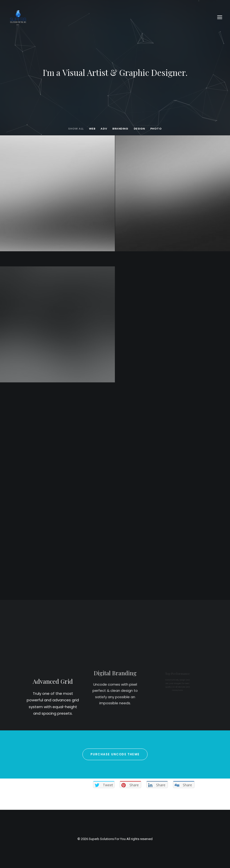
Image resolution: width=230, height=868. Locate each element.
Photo (156, 129)
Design (139, 129)
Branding (120, 129)
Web (92, 129)
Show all (76, 129)
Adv (104, 129)
